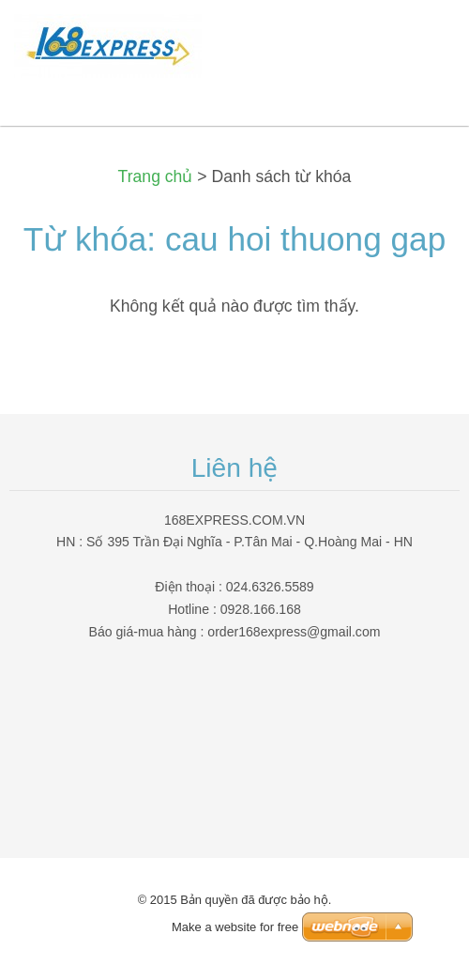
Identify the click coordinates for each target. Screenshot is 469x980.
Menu (417, 42)
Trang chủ (156, 176)
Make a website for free (235, 927)
